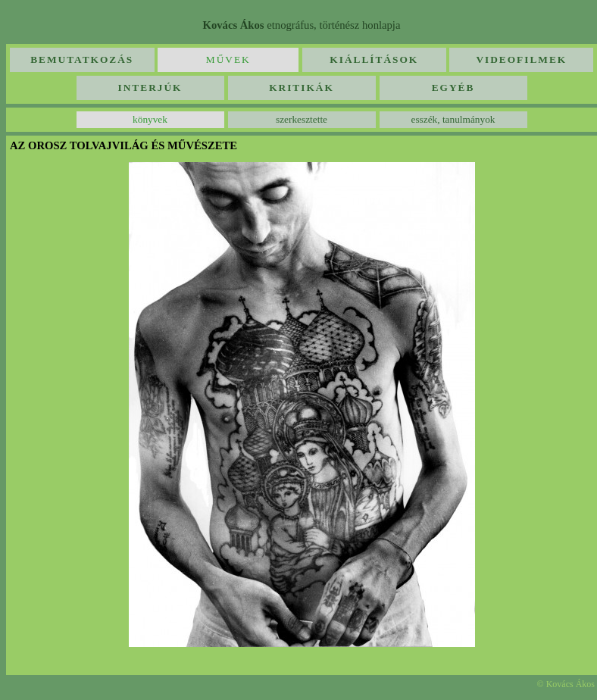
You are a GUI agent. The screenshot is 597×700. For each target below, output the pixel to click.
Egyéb (453, 87)
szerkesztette (302, 119)
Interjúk (150, 87)
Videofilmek (521, 59)
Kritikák (302, 87)
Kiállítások (374, 59)
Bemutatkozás (82, 59)
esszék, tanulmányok (453, 119)
